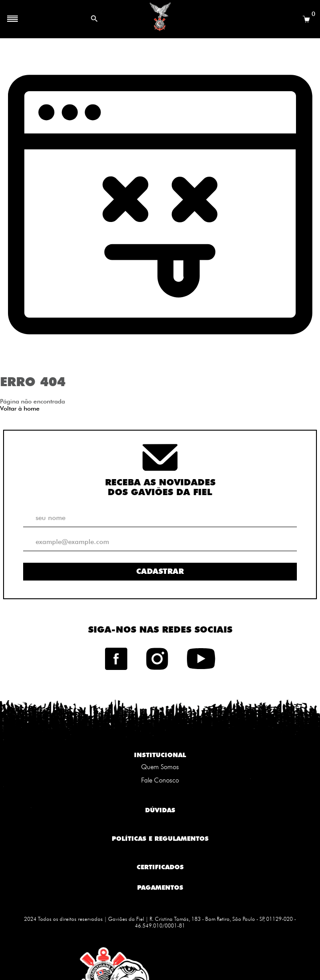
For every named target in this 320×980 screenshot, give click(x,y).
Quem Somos (160, 767)
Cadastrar (160, 571)
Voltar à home (20, 408)
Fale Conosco (160, 780)
